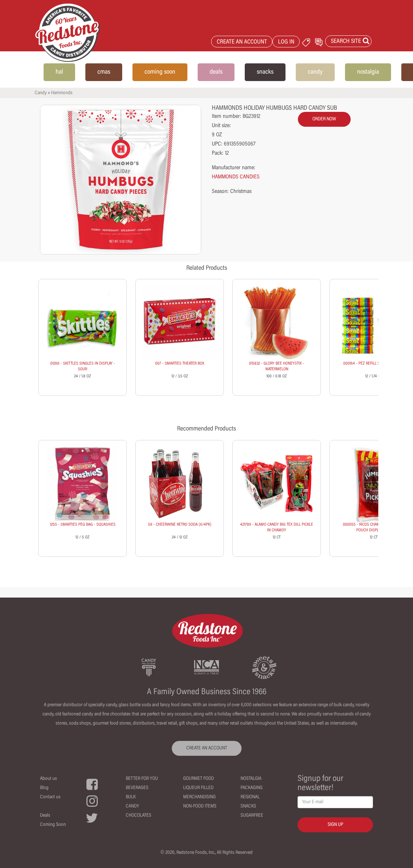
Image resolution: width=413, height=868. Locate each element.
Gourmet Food (199, 779)
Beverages (137, 788)
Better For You (142, 779)
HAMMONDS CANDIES (236, 177)
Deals (45, 816)
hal (59, 72)
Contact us (50, 797)
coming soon (160, 72)
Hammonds (62, 93)
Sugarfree (252, 816)
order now (324, 119)
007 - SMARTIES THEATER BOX (180, 364)
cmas (104, 72)
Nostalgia (251, 779)
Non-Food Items (200, 806)
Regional (250, 797)
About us (49, 779)
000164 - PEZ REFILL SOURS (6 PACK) (374, 364)
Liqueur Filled (198, 788)
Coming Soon (53, 825)
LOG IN (286, 42)
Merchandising (199, 797)
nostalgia (368, 72)
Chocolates (138, 816)
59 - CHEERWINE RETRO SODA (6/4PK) (180, 525)
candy (315, 72)
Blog (44, 788)
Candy (41, 93)
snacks (265, 72)
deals (216, 72)
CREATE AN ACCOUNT (242, 42)
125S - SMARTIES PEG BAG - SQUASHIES (83, 525)
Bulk (131, 797)
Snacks (248, 806)
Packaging (251, 788)
